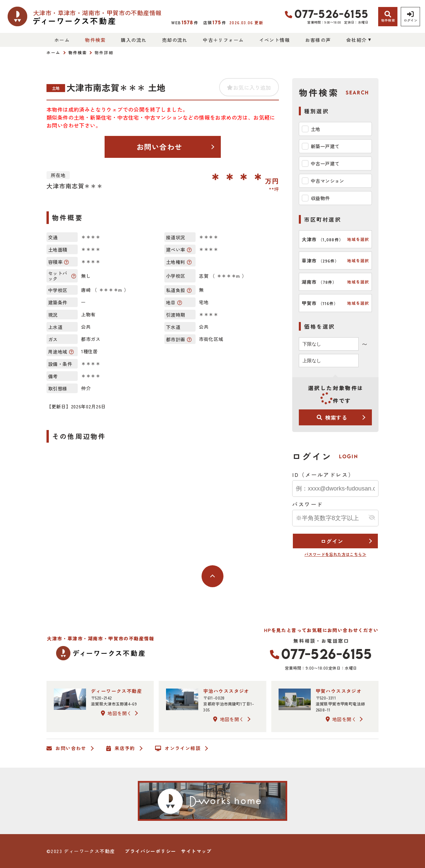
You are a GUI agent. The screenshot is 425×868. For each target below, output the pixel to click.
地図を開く (116, 713)
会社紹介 (357, 40)
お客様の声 (318, 40)
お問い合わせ (160, 147)
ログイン (332, 541)
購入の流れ (134, 40)
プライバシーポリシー (150, 851)
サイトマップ (196, 851)
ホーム (62, 40)
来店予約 (121, 748)
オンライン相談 (178, 748)
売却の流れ (175, 40)
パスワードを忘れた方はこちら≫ (335, 554)
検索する (332, 417)
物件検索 (95, 40)
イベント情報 (275, 40)
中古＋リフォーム (223, 40)
